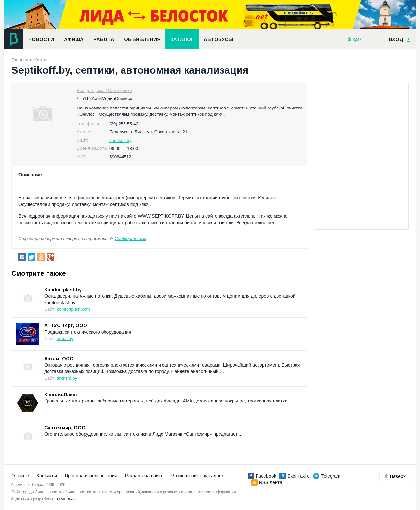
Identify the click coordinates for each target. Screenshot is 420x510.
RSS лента (267, 482)
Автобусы (218, 39)
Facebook (262, 476)
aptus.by (65, 338)
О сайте (20, 476)
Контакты (47, 476)
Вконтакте (295, 476)
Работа (104, 39)
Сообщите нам (131, 238)
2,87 (356, 39)
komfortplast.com (73, 309)
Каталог (182, 39)
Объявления (142, 39)
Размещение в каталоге (197, 476)
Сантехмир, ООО (65, 428)
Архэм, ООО (59, 359)
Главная (20, 60)
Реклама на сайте (144, 476)
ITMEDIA (65, 499)
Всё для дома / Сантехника (104, 91)
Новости (41, 39)
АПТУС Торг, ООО (66, 325)
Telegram (327, 476)
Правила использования (91, 476)
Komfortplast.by (63, 290)
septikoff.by (120, 140)
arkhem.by (67, 378)
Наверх (395, 476)
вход (400, 39)
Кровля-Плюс (60, 395)
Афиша (74, 39)
